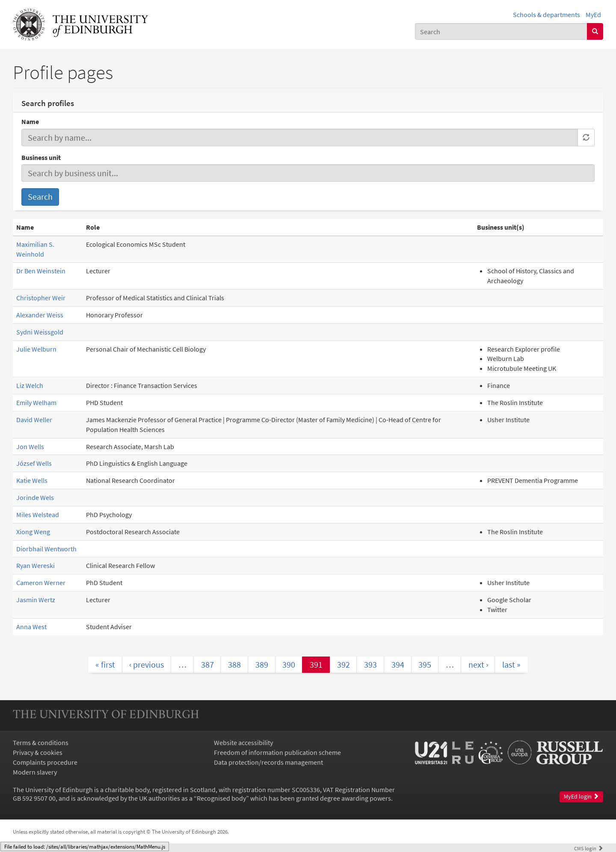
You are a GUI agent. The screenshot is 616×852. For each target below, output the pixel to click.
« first (105, 664)
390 (289, 664)
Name (30, 121)
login (589, 848)
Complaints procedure (45, 762)
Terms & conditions (41, 743)
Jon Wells (30, 447)
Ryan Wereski (36, 565)
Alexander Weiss (40, 315)
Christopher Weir (41, 298)
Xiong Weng (33, 532)
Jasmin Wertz (36, 600)
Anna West (31, 627)
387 (207, 664)
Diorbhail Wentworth (46, 549)
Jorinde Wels (35, 497)
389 (262, 664)
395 (425, 664)
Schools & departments (546, 15)
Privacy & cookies (38, 752)
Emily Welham (36, 402)
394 (398, 664)
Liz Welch (30, 385)
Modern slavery (35, 772)
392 (344, 664)
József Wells (34, 463)
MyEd (593, 15)
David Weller (34, 420)
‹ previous (147, 664)
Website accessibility (243, 743)
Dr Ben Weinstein (41, 271)
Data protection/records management (268, 762)
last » (511, 664)
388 (234, 664)
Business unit (41, 157)
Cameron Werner (41, 583)
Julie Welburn (36, 349)
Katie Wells (32, 480)
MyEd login (581, 797)
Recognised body (221, 798)
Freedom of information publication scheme (277, 752)
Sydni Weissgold (40, 332)
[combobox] (501, 31)
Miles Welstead (38, 515)
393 (370, 664)
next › (478, 664)
